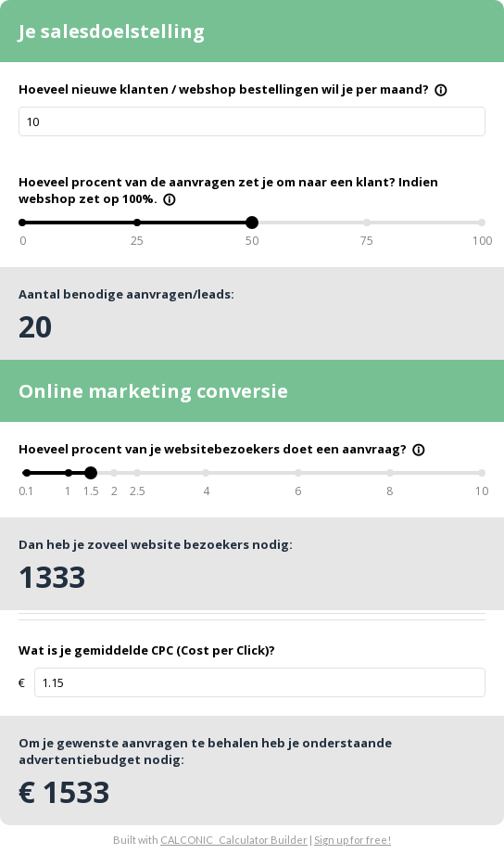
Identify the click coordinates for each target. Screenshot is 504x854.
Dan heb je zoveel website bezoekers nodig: (156, 544)
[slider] (252, 223)
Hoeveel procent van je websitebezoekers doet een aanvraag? (222, 449)
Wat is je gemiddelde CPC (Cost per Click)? (147, 650)
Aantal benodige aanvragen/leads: (126, 294)
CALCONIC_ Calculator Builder (234, 840)
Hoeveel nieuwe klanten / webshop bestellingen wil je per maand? (233, 89)
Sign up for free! (353, 840)
